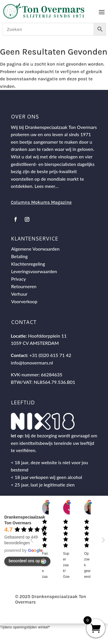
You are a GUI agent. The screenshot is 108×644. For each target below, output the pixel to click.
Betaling (20, 256)
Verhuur (19, 294)
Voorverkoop (24, 301)
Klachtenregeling (28, 264)
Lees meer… (47, 186)
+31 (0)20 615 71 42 (50, 355)
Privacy (19, 279)
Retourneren (24, 286)
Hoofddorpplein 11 (47, 336)
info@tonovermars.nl (32, 363)
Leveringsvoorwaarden (34, 271)
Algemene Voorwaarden (35, 249)
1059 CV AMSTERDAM (35, 343)
